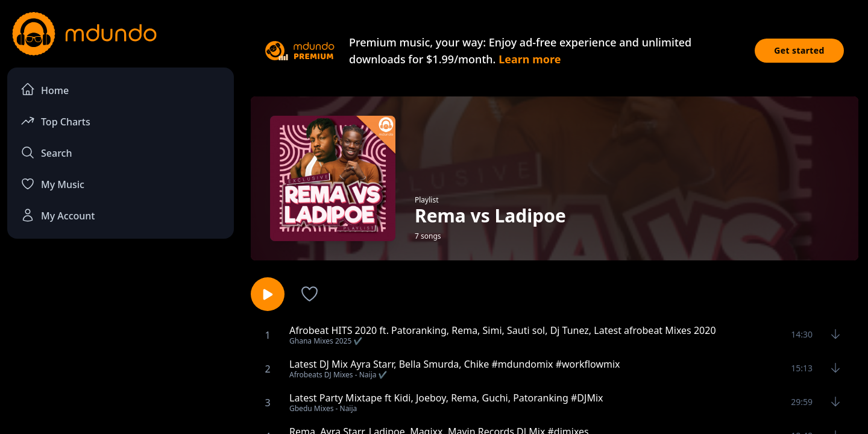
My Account (58, 215)
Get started (799, 50)
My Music (52, 184)
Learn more (530, 59)
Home (45, 90)
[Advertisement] (121, 347)
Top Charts (55, 121)
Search (46, 153)
